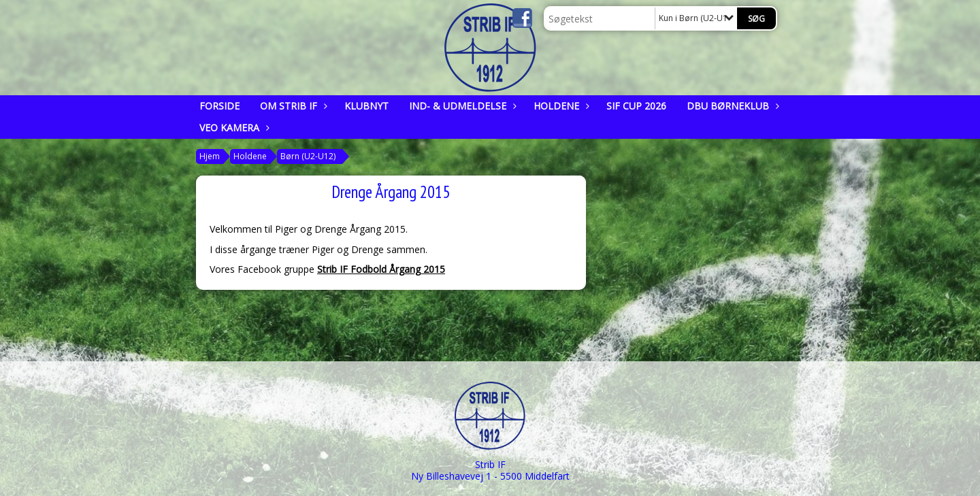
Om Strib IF (292, 106)
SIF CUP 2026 (636, 106)
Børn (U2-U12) (308, 156)
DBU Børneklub (731, 106)
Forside (219, 106)
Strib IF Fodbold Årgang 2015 (381, 269)
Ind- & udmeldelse (461, 106)
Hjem (210, 156)
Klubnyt (366, 106)
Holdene (560, 106)
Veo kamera (233, 128)
